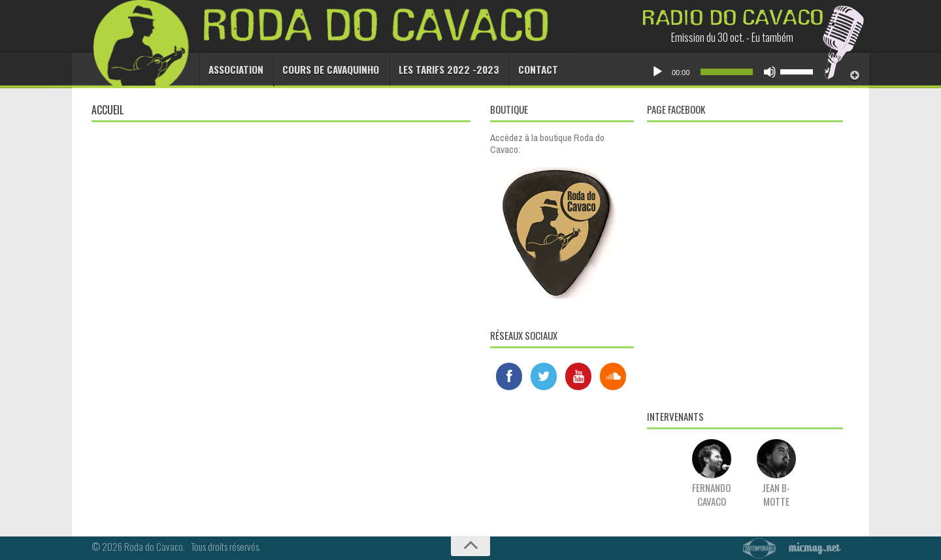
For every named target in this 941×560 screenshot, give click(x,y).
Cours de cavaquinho (326, 69)
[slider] (727, 72)
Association (235, 69)
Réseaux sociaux (524, 335)
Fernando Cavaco (712, 487)
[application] (732, 72)
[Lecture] (657, 72)
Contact (522, 69)
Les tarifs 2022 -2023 (438, 69)
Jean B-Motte (776, 487)
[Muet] (770, 72)
